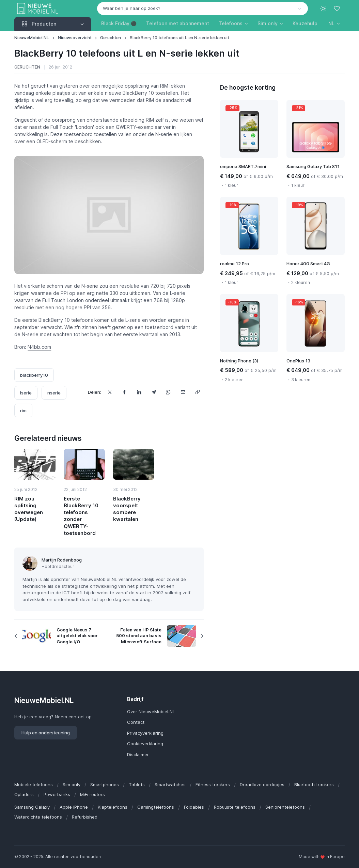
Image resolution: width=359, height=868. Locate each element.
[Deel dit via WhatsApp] (168, 392)
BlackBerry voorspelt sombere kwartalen (127, 509)
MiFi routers (92, 794)
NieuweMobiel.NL (32, 38)
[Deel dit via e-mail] (183, 392)
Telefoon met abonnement (178, 23)
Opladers (24, 794)
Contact (136, 722)
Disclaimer (138, 754)
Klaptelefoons (113, 807)
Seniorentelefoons (285, 807)
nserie (54, 393)
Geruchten (111, 38)
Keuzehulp (305, 23)
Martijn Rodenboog (62, 560)
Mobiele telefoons (34, 784)
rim (23, 410)
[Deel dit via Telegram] (154, 392)
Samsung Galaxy (32, 807)
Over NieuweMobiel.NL (151, 712)
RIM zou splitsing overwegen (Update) (29, 509)
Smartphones (105, 784)
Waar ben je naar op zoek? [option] (132, 8)
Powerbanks (57, 794)
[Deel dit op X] (110, 392)
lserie (26, 393)
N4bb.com (39, 347)
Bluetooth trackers (314, 784)
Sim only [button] (268, 23)
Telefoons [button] (231, 23)
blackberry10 (34, 375)
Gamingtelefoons (156, 807)
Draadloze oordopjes (262, 784)
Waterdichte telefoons (38, 817)
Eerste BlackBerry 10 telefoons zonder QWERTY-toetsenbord (81, 516)
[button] (334, 23)
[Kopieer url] (198, 392)
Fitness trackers (213, 784)
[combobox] (202, 9)
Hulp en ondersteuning (46, 733)
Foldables (194, 807)
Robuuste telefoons (235, 807)
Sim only (72, 784)
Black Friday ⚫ (119, 23)
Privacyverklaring (145, 733)
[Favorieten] (338, 9)
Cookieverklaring (145, 744)
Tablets (137, 784)
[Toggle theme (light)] (323, 9)
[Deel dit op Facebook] (124, 392)
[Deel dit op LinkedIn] (139, 392)
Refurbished (85, 817)
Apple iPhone (74, 807)
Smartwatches (170, 784)
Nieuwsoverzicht (75, 38)
